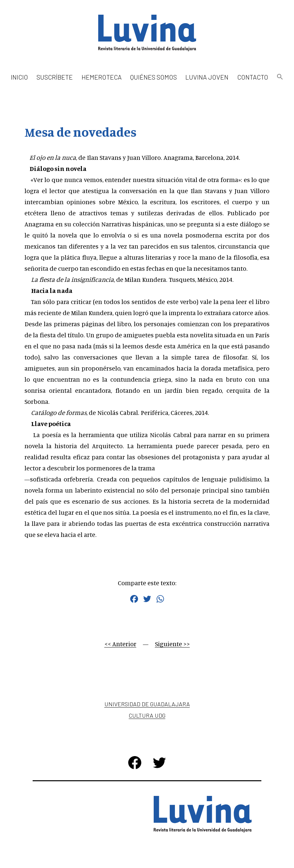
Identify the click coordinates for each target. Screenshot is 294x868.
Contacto (253, 77)
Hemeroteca (102, 77)
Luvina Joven (207, 77)
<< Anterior (120, 644)
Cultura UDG (147, 715)
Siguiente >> (172, 644)
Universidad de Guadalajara (147, 704)
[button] (280, 77)
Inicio (19, 77)
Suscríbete (55, 77)
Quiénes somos (154, 77)
